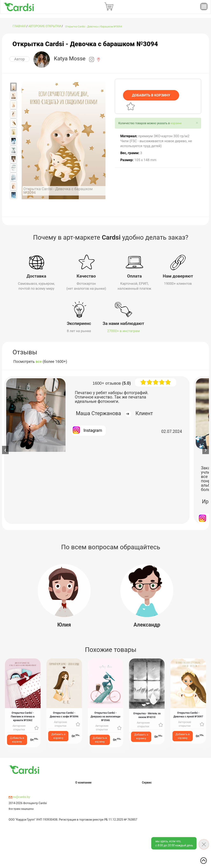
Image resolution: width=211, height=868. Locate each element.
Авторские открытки (45, 26)
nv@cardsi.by (19, 796)
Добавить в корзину (17, 739)
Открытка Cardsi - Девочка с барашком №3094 (94, 26)
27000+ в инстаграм (123, 330)
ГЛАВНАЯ (19, 26)
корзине (176, 123)
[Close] (197, 123)
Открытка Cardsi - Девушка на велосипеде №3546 (105, 715)
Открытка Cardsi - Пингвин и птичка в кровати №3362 (23, 715)
